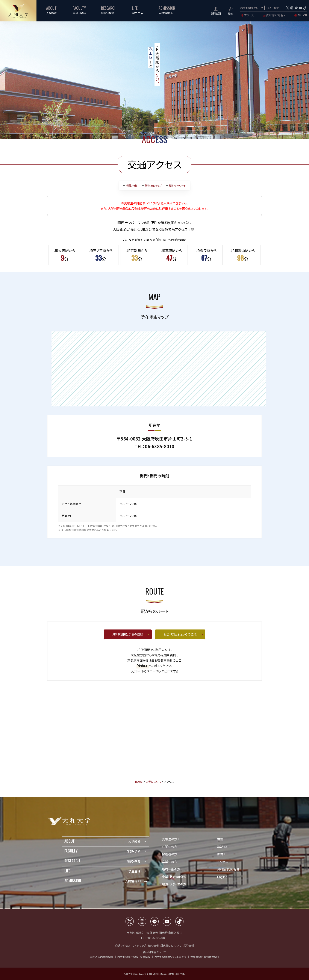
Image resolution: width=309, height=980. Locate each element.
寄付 (276, 8)
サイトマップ (139, 945)
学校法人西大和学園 (102, 957)
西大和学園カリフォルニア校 (170, 957)
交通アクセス (123, 945)
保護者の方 (170, 854)
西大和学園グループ (252, 8)
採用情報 (189, 945)
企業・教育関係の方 (175, 877)
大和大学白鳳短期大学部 (205, 957)
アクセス (247, 15)
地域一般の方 (171, 869)
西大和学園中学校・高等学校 (134, 957)
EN (300, 15)
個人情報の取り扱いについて (165, 945)
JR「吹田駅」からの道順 (128, 634)
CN (305, 15)
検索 (220, 839)
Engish (222, 877)
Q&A (268, 8)
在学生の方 (170, 847)
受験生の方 (170, 839)
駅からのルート (177, 186)
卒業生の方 (170, 862)
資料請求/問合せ (274, 15)
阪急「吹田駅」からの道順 (180, 634)
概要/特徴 (132, 186)
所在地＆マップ (153, 186)
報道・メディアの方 (174, 884)
